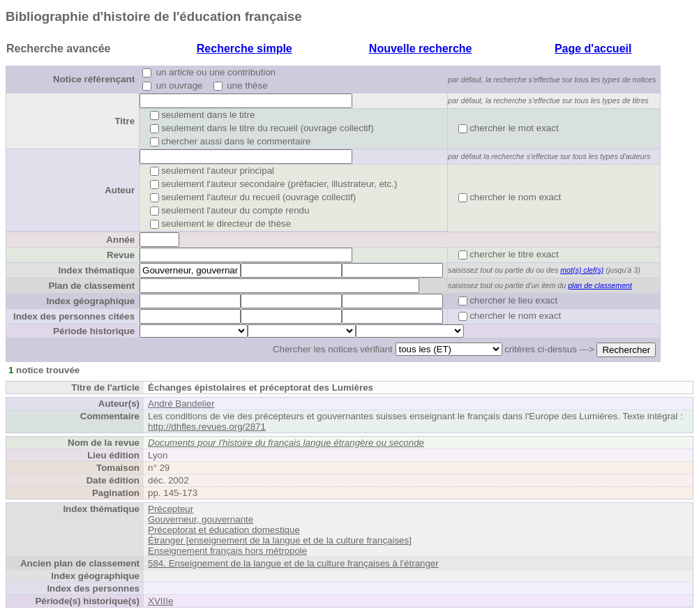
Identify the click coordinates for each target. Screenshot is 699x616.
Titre (125, 121)
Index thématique (96, 270)
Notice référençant (94, 79)
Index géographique (90, 301)
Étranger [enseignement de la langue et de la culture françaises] (280, 540)
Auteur (120, 190)
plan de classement (600, 285)
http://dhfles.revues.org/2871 (207, 427)
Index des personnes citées (74, 316)
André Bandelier (181, 404)
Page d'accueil (593, 48)
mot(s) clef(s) (582, 270)
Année (120, 240)
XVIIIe (160, 601)
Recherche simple (245, 48)
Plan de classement (91, 286)
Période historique (94, 331)
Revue (121, 255)
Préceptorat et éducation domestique (224, 530)
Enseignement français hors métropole (227, 551)
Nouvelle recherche (421, 48)
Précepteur (171, 509)
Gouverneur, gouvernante (201, 519)
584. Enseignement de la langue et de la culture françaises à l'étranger (293, 563)
